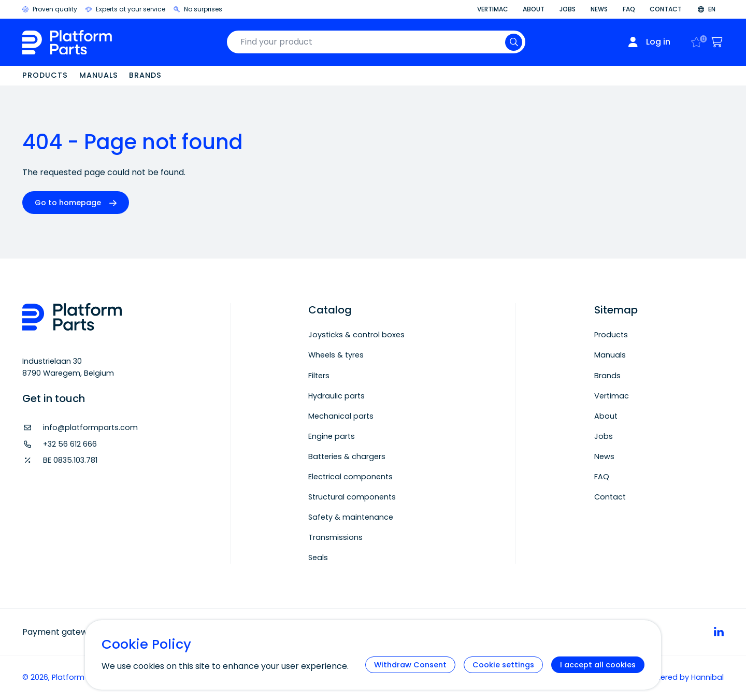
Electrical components (350, 477)
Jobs (568, 9)
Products (45, 75)
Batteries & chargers (347, 456)
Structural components (352, 497)
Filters (319, 376)
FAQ (629, 9)
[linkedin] (719, 632)
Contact (666, 9)
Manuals (99, 75)
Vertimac (493, 9)
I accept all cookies (598, 665)
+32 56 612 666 (70, 444)
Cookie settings (503, 665)
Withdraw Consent (410, 665)
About (534, 9)
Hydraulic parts (336, 396)
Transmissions (335, 537)
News (599, 9)
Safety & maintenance (351, 517)
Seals (318, 558)
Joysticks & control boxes (356, 335)
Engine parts (332, 436)
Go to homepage (68, 203)
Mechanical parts (341, 416)
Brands (145, 75)
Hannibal (707, 677)
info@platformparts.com (90, 427)
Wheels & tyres (336, 355)
